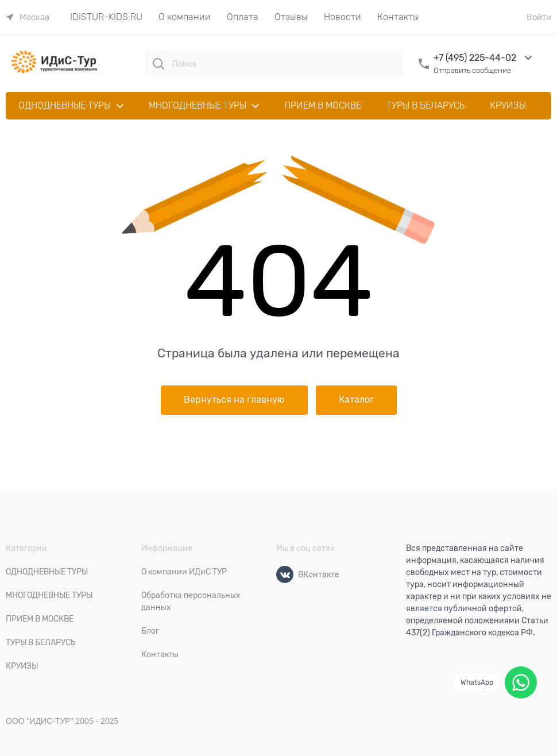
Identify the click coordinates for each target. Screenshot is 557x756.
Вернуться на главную (234, 400)
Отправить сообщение (472, 70)
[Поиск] (158, 64)
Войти (539, 17)
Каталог (356, 400)
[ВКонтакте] (285, 574)
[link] (28, 17)
